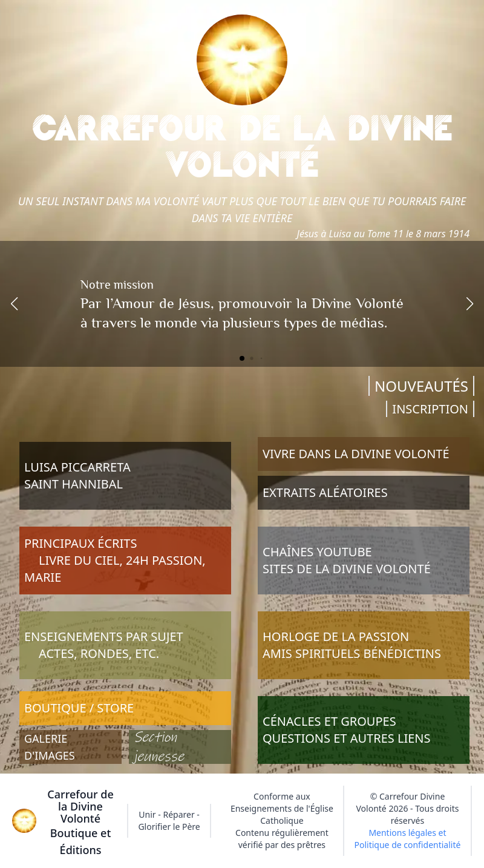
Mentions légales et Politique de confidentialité (408, 839)
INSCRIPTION (430, 409)
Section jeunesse (159, 747)
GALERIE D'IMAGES (50, 747)
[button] (15, 304)
